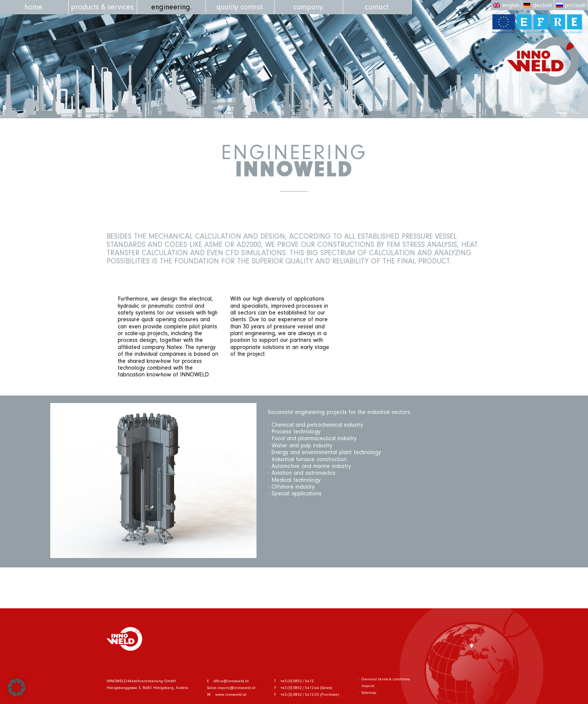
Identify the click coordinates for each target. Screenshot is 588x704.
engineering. (171, 7)
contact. (377, 7)
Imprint (368, 686)
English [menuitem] (511, 5)
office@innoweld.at (231, 681)
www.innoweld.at (231, 694)
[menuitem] (506, 5)
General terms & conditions (386, 679)
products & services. (103, 7)
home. (34, 7)
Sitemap (369, 693)
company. (309, 7)
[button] (16, 687)
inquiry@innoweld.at (236, 688)
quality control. (240, 7)
